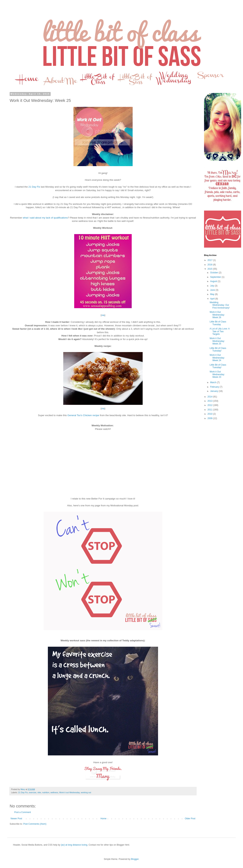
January (214, 391)
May (213, 294)
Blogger (135, 859)
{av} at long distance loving (74, 845)
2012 (210, 405)
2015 (210, 269)
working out (86, 792)
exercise (32, 792)
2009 (210, 418)
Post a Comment (23, 812)
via (103, 315)
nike (39, 792)
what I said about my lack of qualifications (45, 218)
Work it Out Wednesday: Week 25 (217, 341)
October (214, 273)
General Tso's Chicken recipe (83, 415)
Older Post (190, 819)
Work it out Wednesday (69, 792)
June (213, 290)
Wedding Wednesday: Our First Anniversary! (220, 305)
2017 (210, 260)
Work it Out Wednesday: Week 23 (217, 374)
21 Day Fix (34, 187)
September (216, 277)
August (214, 281)
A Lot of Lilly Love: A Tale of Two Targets (220, 331)
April (213, 299)
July (212, 286)
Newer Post (16, 819)
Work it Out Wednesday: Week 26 (217, 315)
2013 (210, 401)
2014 (210, 397)
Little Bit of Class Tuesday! (218, 349)
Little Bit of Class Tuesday (218, 323)
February (215, 387)
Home (104, 819)
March (214, 382)
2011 (210, 410)
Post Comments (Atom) (35, 824)
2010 (210, 414)
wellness (54, 792)
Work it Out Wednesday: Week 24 (217, 358)
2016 (210, 265)
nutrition (46, 792)
